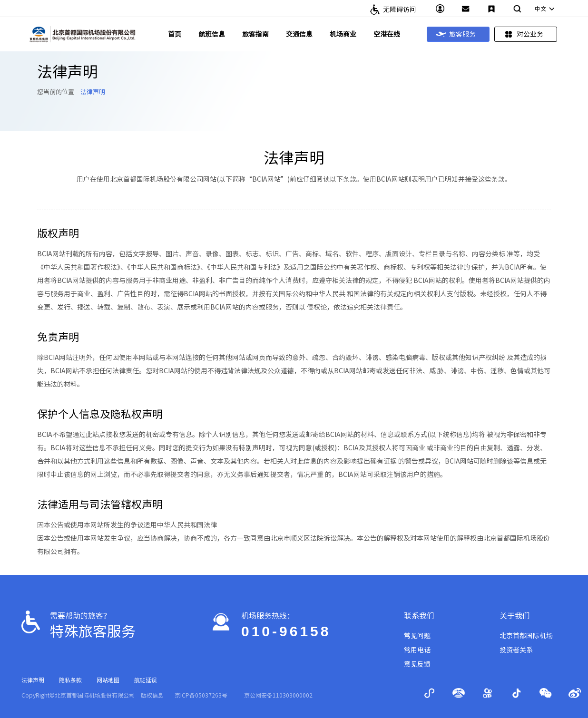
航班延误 (146, 680)
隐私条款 (70, 680)
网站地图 (108, 680)
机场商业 (343, 34)
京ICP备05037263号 (201, 695)
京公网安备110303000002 (278, 695)
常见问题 (417, 636)
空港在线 (387, 34)
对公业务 (523, 34)
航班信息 (212, 34)
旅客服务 (456, 34)
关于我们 (515, 616)
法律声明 (93, 92)
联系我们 (419, 616)
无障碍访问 (400, 10)
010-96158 (286, 631)
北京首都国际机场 (526, 636)
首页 (175, 34)
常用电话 (417, 650)
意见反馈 (417, 664)
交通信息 (299, 34)
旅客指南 (255, 34)
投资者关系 (516, 650)
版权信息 (152, 695)
